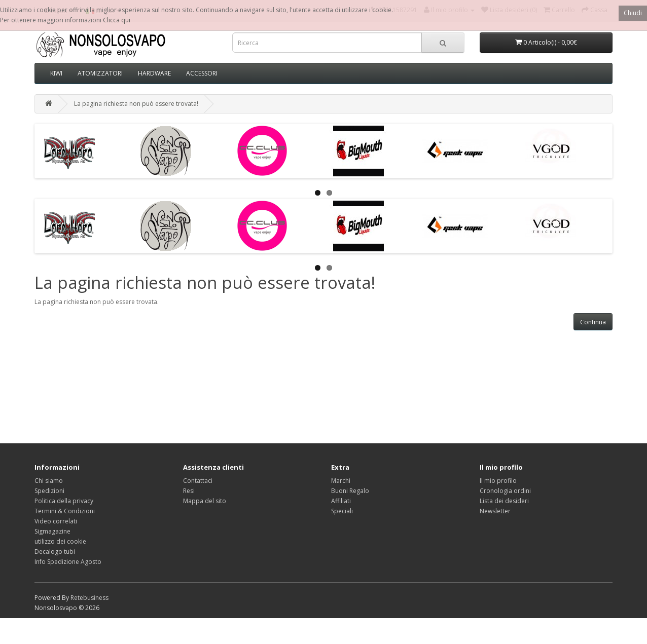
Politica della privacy (64, 501)
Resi (189, 491)
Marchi (341, 481)
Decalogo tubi (55, 552)
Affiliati (341, 501)
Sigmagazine (52, 531)
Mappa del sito (205, 501)
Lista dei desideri (504, 501)
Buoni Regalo (350, 491)
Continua (593, 322)
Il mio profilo (498, 481)
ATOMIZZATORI (100, 73)
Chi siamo (49, 481)
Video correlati (56, 521)
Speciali (342, 511)
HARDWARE (154, 73)
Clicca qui (117, 20)
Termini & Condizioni (65, 511)
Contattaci (198, 481)
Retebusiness (89, 598)
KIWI (56, 73)
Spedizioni (49, 491)
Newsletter (495, 511)
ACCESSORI (202, 73)
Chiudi (633, 13)
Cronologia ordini (505, 491)
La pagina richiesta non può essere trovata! (136, 104)
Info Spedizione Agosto (68, 562)
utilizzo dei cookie (60, 541)
